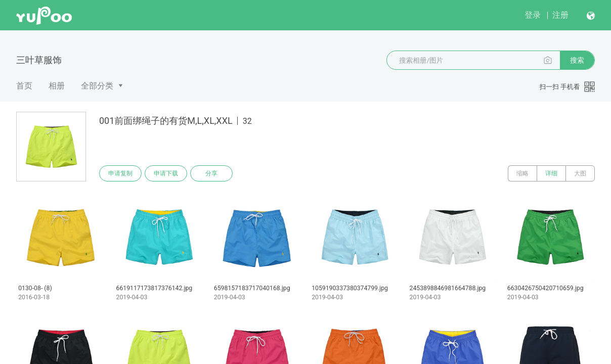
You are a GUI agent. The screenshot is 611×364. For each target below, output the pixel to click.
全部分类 (97, 86)
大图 (580, 173)
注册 (560, 15)
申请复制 (120, 173)
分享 (211, 173)
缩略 (522, 173)
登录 (533, 15)
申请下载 (166, 173)
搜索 (577, 60)
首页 (24, 86)
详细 (551, 173)
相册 (57, 86)
